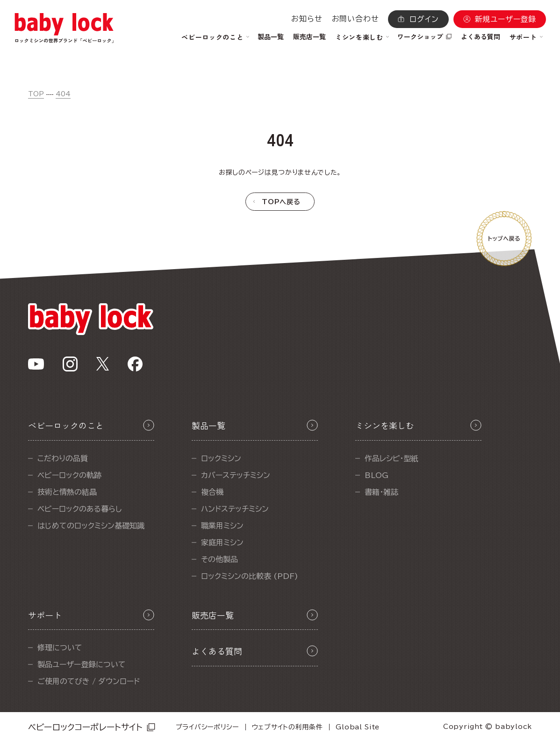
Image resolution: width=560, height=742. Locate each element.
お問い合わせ (355, 19)
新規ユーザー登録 (506, 19)
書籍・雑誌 (381, 492)
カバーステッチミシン (236, 475)
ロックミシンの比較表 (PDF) (250, 576)
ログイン (424, 19)
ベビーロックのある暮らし (80, 509)
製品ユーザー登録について (82, 664)
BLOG (377, 475)
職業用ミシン (222, 526)
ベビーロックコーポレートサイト (85, 727)
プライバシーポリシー (207, 727)
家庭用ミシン (222, 542)
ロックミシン (221, 458)
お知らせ (307, 19)
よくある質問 (481, 36)
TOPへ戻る (281, 202)
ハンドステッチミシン (235, 509)
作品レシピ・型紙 (391, 458)
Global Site (358, 727)
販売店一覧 (309, 36)
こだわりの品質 (63, 458)
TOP (36, 94)
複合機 (212, 492)
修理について (60, 648)
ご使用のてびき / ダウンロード (89, 681)
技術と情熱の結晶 (67, 492)
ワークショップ (420, 36)
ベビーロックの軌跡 (69, 475)
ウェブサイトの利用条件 (287, 727)
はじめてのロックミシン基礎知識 (91, 526)
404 (63, 94)
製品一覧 (271, 36)
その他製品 (219, 559)
